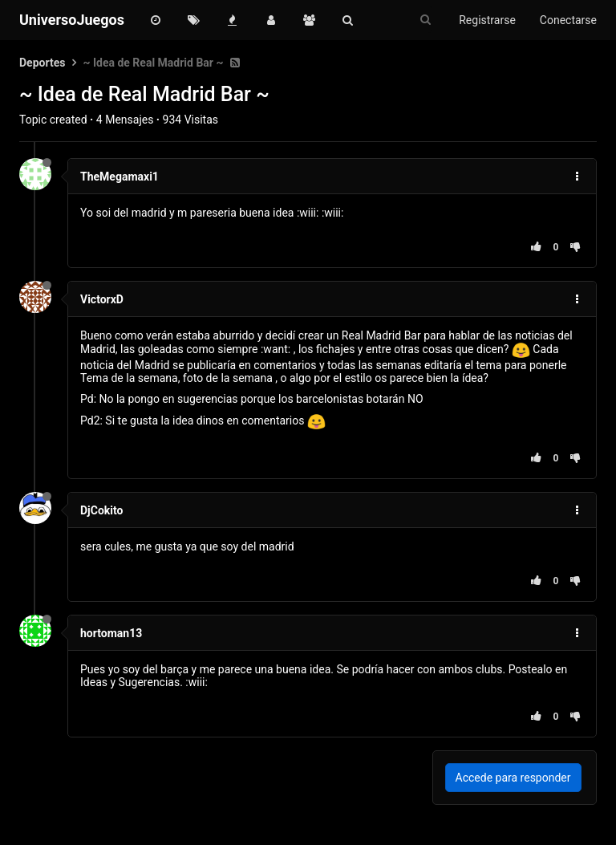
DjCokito (101, 510)
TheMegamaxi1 (120, 177)
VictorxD (102, 299)
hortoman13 (111, 633)
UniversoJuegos (72, 20)
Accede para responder (513, 778)
